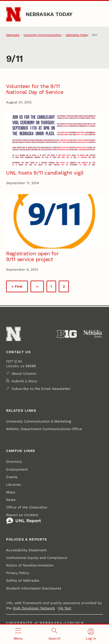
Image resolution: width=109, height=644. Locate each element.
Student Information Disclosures (34, 588)
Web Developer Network (34, 608)
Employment (17, 469)
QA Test (65, 608)
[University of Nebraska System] (93, 334)
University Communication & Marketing (39, 421)
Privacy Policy (18, 573)
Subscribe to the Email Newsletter (41, 389)
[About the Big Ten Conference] (67, 334)
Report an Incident (24, 519)
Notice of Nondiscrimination (30, 565)
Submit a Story (24, 381)
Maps (11, 492)
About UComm (24, 374)
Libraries (14, 485)
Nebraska (13, 35)
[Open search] (54, 634)
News (11, 500)
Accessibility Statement (26, 550)
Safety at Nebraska (23, 580)
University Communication (42, 35)
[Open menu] (18, 634)
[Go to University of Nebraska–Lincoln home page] (14, 14)
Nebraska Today (49, 14)
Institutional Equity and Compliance (37, 558)
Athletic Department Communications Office (44, 429)
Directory (14, 462)
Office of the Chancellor (27, 507)
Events (12, 477)
